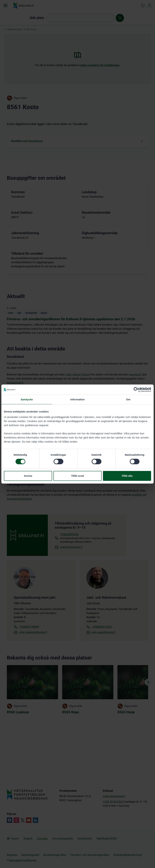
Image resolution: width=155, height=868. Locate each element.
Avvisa (28, 476)
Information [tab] (77, 399)
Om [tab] (128, 399)
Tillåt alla (127, 476)
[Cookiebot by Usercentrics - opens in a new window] (136, 390)
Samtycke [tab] (27, 399)
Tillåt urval (78, 476)
